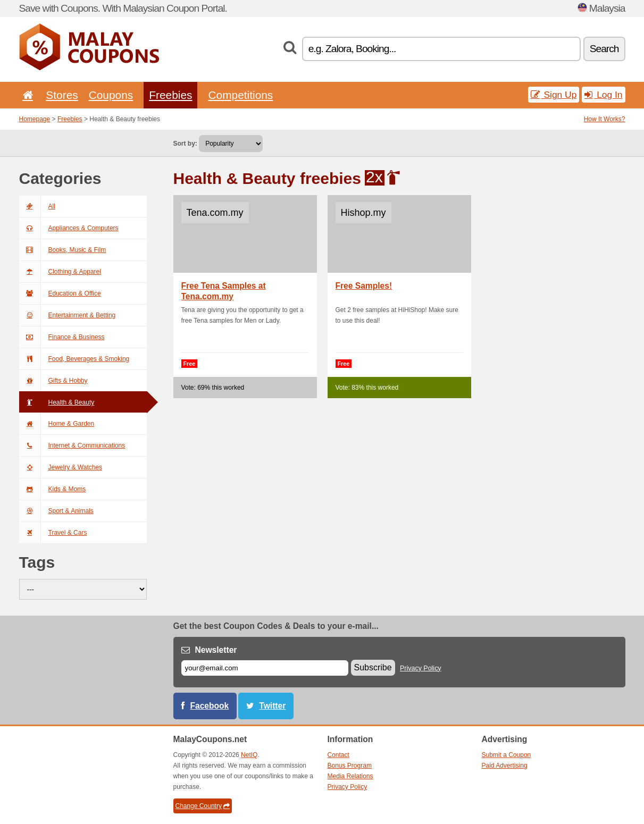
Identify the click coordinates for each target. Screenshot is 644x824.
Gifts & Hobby (53, 381)
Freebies (170, 95)
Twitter (272, 706)
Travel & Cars (53, 533)
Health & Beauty (57, 402)
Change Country (203, 806)
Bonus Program (350, 766)
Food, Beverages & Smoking (74, 359)
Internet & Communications (72, 445)
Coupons (111, 95)
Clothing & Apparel (60, 272)
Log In (603, 95)
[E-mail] (265, 668)
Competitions (240, 95)
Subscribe (373, 667)
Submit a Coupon (507, 755)
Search (604, 49)
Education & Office (60, 293)
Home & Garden (57, 424)
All (37, 206)
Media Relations (350, 776)
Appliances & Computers (69, 228)
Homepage (35, 119)
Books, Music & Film (63, 250)
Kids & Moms (53, 489)
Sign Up (554, 95)
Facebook (210, 706)
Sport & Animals (56, 511)
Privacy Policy (421, 668)
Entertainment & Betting (68, 315)
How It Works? (605, 119)
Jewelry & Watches (61, 467)
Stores (62, 95)
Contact (338, 755)
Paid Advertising (505, 766)
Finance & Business (62, 337)
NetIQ (249, 755)
